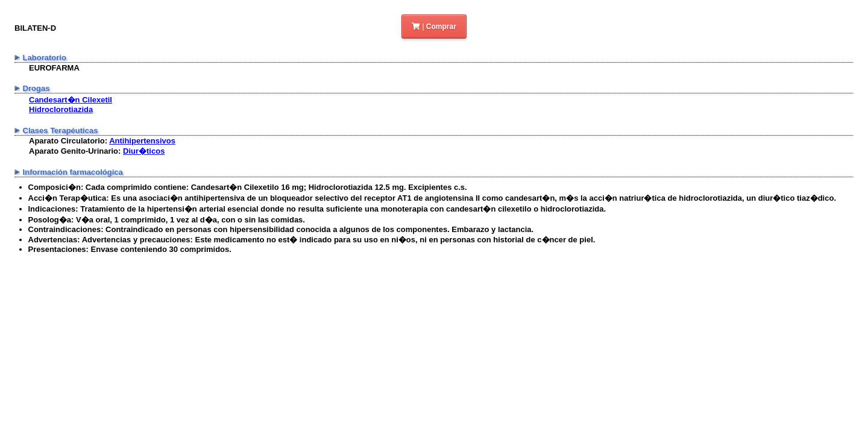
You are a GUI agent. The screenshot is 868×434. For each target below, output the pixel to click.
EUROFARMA (54, 68)
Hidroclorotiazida (61, 109)
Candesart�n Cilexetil (71, 100)
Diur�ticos (144, 151)
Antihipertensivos (142, 141)
